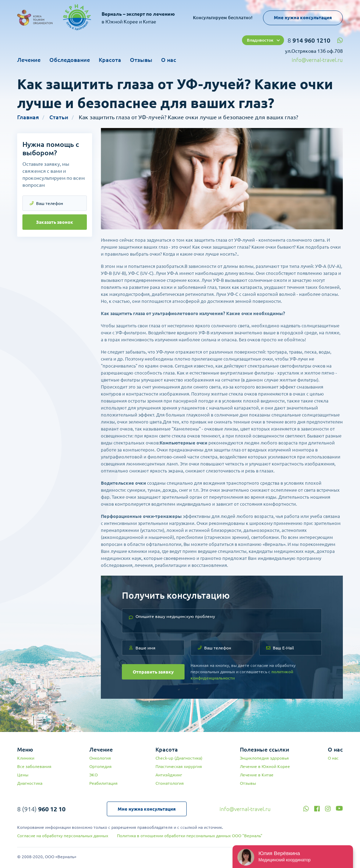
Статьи (59, 117)
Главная (28, 117)
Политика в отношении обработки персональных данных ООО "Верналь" (190, 836)
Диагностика (30, 783)
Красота (110, 60)
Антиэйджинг (169, 775)
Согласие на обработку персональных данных (63, 836)
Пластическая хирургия (179, 766)
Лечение (29, 60)
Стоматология (170, 783)
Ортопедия (101, 766)
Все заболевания (34, 766)
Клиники (26, 758)
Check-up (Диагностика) (179, 758)
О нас (169, 60)
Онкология (100, 758)
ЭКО (94, 775)
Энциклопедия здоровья (264, 758)
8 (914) (41, 809)
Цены (23, 775)
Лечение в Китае (257, 775)
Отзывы (141, 60)
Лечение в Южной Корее (265, 766)
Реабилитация (103, 783)
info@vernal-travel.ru (317, 60)
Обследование (70, 60)
